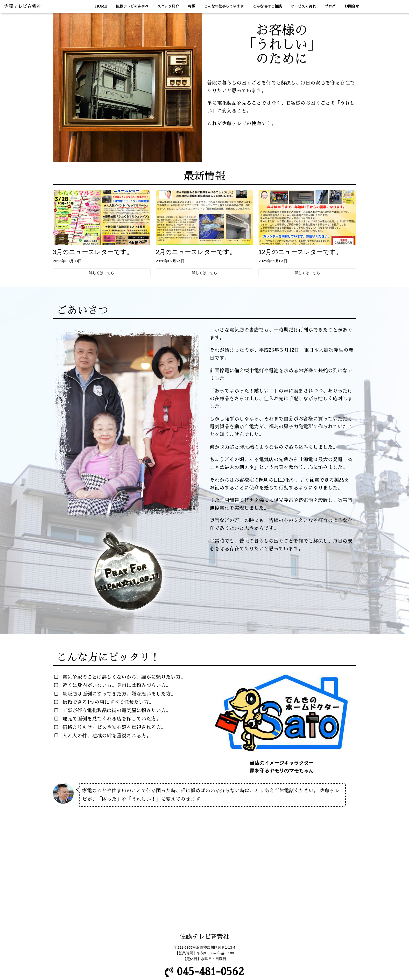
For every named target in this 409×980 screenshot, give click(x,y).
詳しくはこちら (102, 273)
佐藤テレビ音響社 (23, 6)
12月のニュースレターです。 (300, 252)
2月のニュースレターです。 (196, 252)
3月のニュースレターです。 (93, 252)
